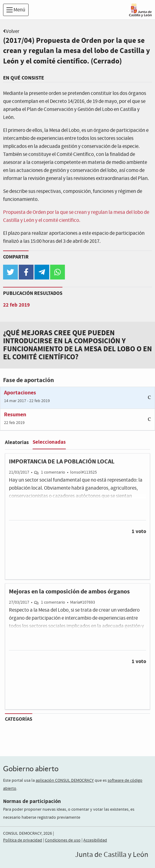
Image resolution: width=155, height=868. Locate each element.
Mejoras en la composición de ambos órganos (69, 592)
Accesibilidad (95, 840)
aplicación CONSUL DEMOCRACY (65, 780)
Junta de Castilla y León (112, 855)
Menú (16, 10)
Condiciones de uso (63, 840)
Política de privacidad (23, 840)
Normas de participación (32, 801)
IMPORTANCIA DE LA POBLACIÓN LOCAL (62, 462)
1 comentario (53, 472)
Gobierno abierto (31, 769)
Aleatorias (17, 442)
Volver (13, 32)
